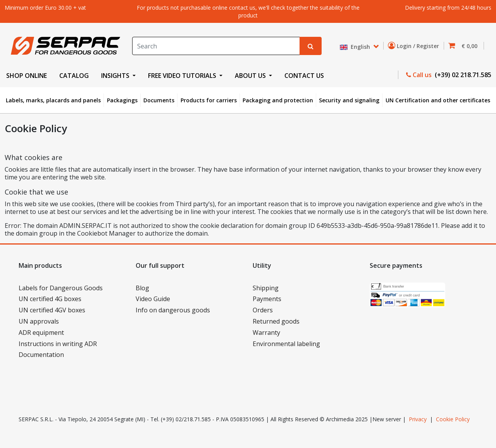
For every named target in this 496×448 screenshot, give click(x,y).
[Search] (216, 46)
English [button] (356, 47)
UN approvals (39, 321)
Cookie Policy (453, 419)
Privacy (418, 419)
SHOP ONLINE (27, 76)
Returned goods (276, 321)
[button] (465, 46)
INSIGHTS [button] (116, 76)
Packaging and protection (278, 100)
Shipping (266, 288)
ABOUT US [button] (251, 76)
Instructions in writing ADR (58, 344)
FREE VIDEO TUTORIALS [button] (183, 76)
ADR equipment (41, 333)
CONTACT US (304, 76)
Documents (159, 100)
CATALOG (74, 76)
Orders (263, 310)
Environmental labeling (286, 344)
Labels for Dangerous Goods (61, 288)
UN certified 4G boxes (50, 299)
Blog (142, 288)
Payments (267, 299)
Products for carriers (209, 100)
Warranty (266, 333)
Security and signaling (349, 100)
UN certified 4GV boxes (52, 310)
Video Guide (153, 299)
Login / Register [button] (415, 46)
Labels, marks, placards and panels (53, 100)
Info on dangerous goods (173, 310)
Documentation (41, 355)
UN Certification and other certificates (438, 100)
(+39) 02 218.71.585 (462, 75)
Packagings (122, 100)
